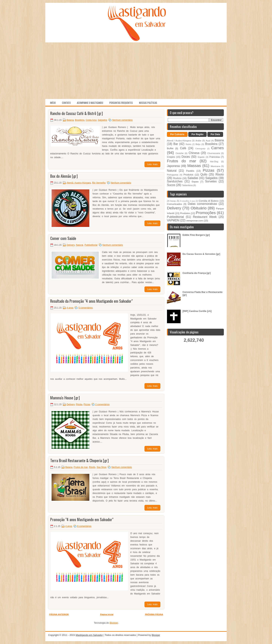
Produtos (189, 175)
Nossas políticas (148, 103)
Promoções (206, 213)
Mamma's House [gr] (65, 398)
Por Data (215, 134)
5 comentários (85, 308)
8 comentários (84, 526)
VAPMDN (173, 220)
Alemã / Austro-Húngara (79, 183)
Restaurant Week (205, 217)
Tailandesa (187, 185)
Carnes (218, 148)
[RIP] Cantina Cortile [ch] (197, 311)
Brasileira (80, 120)
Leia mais (152, 164)
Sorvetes (211, 181)
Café (183, 148)
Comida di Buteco (209, 201)
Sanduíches (175, 181)
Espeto (201, 157)
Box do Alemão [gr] (64, 176)
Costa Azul (91, 120)
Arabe (198, 141)
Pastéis (190, 171)
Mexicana (216, 166)
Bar (176, 144)
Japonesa (173, 166)
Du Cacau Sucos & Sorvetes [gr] (201, 254)
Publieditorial (91, 245)
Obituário (199, 208)
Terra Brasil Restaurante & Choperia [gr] (79, 460)
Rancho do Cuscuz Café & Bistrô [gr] (76, 113)
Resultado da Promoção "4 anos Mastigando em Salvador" (91, 301)
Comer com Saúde (63, 238)
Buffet (170, 148)
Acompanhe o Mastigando (90, 103)
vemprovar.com (195, 221)
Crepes (171, 157)
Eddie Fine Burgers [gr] (196, 235)
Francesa (215, 157)
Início (53, 103)
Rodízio (177, 178)
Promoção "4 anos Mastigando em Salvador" (82, 519)
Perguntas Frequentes (121, 103)
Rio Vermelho (99, 183)
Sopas (195, 182)
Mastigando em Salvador (89, 635)
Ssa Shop (101, 467)
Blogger (114, 623)
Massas (194, 166)
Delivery (71, 245)
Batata (189, 144)
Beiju (198, 144)
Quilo (204, 174)
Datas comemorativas (202, 204)
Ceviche (180, 153)
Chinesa (194, 153)
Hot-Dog (214, 161)
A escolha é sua (187, 201)
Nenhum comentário (122, 120)
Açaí (208, 141)
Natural (80, 245)
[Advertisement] (136, 71)
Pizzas (87, 404)
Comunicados (175, 204)
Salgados (103, 120)
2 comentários (102, 404)
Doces (186, 157)
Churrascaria (214, 153)
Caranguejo (200, 149)
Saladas (193, 178)
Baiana (70, 120)
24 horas (171, 201)
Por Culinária (177, 134)
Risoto (92, 467)
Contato (66, 103)
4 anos (70, 308)
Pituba (79, 404)
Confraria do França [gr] (197, 273)
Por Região (197, 134)
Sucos (171, 185)
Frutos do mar (81, 467)
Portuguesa (173, 175)
